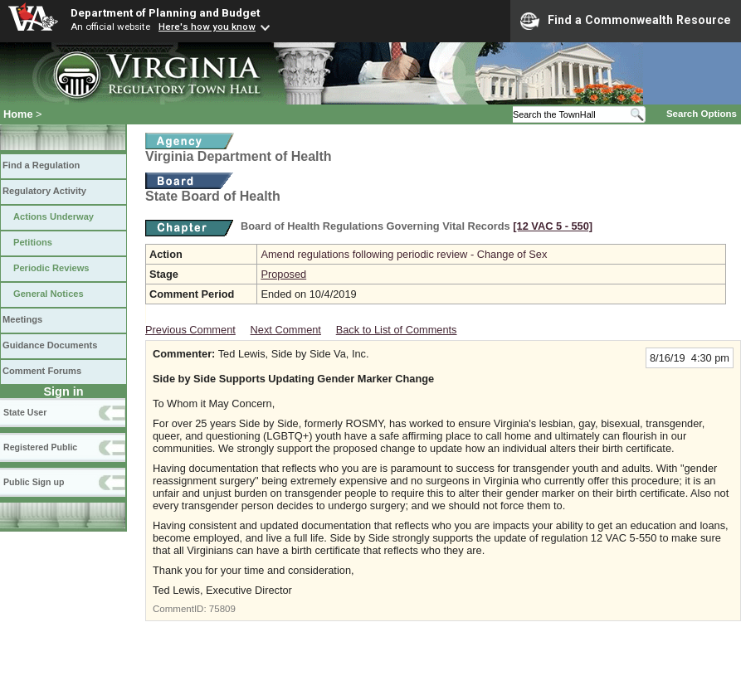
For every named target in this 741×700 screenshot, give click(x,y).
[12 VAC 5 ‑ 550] (553, 226)
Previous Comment (190, 330)
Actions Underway (54, 216)
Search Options (702, 114)
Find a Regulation (41, 165)
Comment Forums (42, 371)
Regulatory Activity (44, 191)
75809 (222, 609)
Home (18, 114)
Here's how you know (207, 27)
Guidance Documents (50, 345)
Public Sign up (34, 482)
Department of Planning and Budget (165, 12)
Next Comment (286, 330)
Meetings (22, 319)
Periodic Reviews (51, 268)
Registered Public (40, 447)
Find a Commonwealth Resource (626, 21)
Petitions (33, 242)
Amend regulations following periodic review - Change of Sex (404, 254)
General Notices (49, 294)
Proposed (283, 274)
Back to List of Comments (397, 330)
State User (25, 412)
